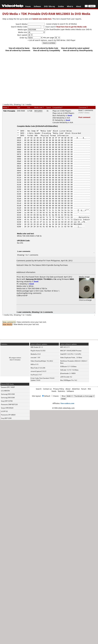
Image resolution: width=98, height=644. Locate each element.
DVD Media (10, 14)
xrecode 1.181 (35, 358)
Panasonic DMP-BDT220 (9, 404)
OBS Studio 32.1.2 (37, 347)
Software (37, 6)
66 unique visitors (15, 358)
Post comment (84, 117)
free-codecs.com (67, 403)
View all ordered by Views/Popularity (78, 50)
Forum (28, 6)
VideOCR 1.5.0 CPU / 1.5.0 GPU (71, 354)
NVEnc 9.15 (34, 364)
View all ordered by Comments (18, 50)
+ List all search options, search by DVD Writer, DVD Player (52, 40)
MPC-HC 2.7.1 (65, 347)
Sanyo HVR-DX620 (7, 408)
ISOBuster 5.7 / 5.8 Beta (68, 366)
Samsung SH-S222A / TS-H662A (39, 279)
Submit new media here (42, 19)
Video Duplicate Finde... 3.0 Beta (71, 358)
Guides (61, 6)
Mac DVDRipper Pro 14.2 (69, 380)
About (79, 6)
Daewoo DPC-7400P (8, 387)
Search (39, 389)
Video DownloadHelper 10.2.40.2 (42, 361)
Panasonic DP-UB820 (8, 415)
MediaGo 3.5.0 (36, 354)
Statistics (61, 391)
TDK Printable (9, 111)
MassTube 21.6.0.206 (38, 368)
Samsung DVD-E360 (8, 398)
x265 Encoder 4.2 (66, 377)
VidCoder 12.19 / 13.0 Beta (69, 370)
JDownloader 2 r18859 (68, 373)
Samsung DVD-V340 (8, 394)
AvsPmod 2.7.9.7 (36, 375)
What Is (70, 6)
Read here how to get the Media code (71, 27)
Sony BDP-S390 (6, 418)
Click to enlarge (87, 299)
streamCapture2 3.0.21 (39, 371)
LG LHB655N (5, 391)
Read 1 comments (86, 110)
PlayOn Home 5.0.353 (38, 351)
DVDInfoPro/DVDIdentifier (46, 126)
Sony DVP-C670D (7, 401)
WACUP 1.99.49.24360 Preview (71, 351)
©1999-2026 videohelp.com (63, 408)
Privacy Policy (59, 389)
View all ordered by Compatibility (47, 50)
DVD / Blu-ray (49, 6)
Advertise (76, 389)
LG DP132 (4, 411)
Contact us (47, 389)
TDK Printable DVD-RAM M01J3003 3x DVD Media (56, 14)
